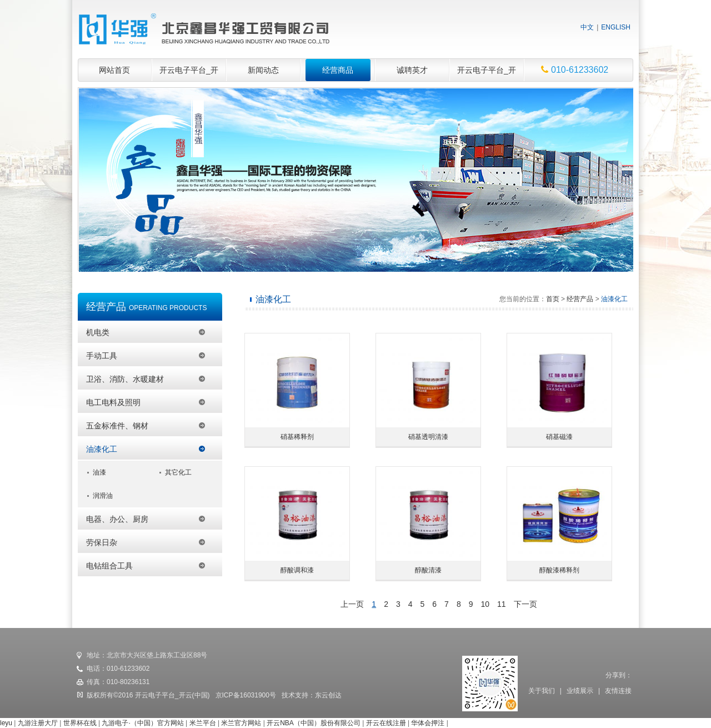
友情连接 (618, 691)
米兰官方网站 (241, 723)
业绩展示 (580, 691)
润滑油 (103, 496)
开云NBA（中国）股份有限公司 (314, 723)
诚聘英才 (412, 70)
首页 (553, 299)
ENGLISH (616, 27)
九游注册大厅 (38, 723)
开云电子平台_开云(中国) (189, 74)
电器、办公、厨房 (117, 519)
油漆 (99, 472)
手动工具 (102, 356)
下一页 (525, 604)
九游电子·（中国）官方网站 (142, 723)
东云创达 (328, 695)
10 (485, 604)
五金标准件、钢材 (117, 426)
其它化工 (178, 472)
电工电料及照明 (113, 402)
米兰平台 (203, 723)
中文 (587, 27)
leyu (6, 723)
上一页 (352, 604)
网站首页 (114, 70)
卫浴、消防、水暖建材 (125, 379)
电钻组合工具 (109, 566)
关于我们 (542, 691)
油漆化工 (102, 449)
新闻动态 (263, 70)
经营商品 (338, 70)
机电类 (98, 332)
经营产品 (580, 299)
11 (502, 604)
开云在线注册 (386, 723)
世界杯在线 (80, 723)
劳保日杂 (102, 542)
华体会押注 (428, 723)
